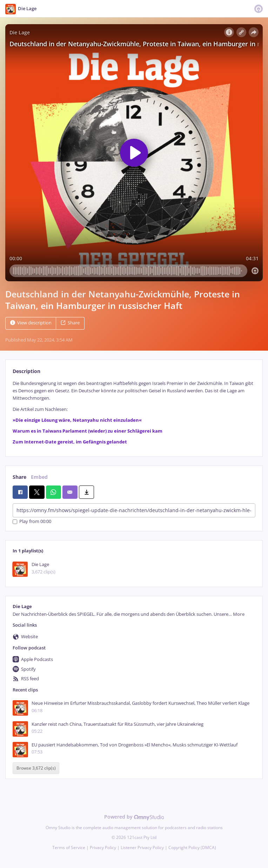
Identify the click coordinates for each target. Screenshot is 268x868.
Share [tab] (19, 477)
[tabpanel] (134, 413)
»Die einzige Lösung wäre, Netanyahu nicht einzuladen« (77, 420)
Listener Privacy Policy (142, 848)
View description (31, 323)
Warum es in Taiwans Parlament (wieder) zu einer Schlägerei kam (88, 431)
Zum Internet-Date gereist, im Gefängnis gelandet (70, 442)
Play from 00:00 (32, 522)
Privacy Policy (103, 848)
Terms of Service (69, 848)
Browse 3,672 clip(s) (36, 768)
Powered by (134, 817)
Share (70, 323)
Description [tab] (26, 371)
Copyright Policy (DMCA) (192, 848)
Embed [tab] (39, 477)
